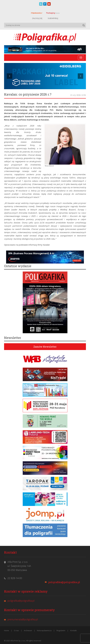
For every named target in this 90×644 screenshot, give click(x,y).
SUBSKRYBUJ (53, 18)
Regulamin (61, 630)
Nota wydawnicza (44, 630)
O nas (16, 630)
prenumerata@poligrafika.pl (23, 619)
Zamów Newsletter (45, 347)
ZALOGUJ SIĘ (37, 18)
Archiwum (28, 630)
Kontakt (73, 630)
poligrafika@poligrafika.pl (64, 582)
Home (7, 630)
